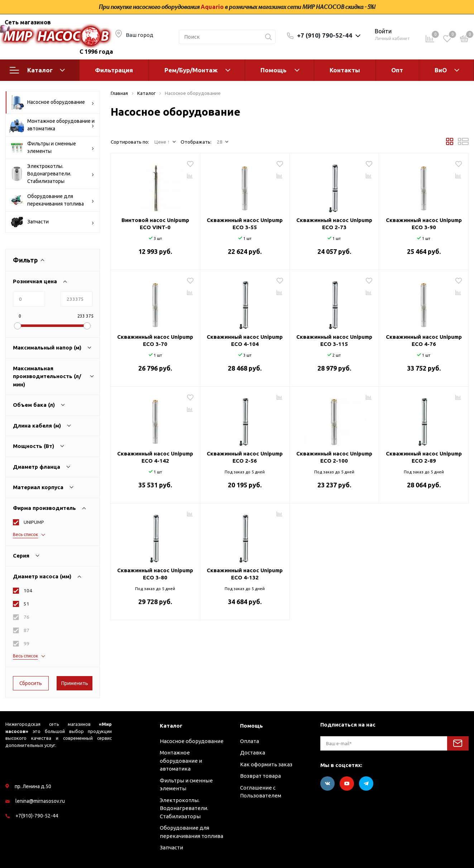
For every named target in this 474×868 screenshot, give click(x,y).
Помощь (274, 70)
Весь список (25, 534)
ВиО (441, 70)
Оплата (250, 741)
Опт (397, 70)
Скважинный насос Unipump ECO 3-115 (334, 340)
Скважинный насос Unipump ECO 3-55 (245, 224)
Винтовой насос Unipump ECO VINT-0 (155, 224)
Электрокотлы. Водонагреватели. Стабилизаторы (52, 174)
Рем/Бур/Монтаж (191, 70)
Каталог (37, 70)
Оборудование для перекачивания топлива (52, 200)
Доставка (253, 753)
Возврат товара (260, 776)
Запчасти (52, 222)
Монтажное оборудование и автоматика (52, 125)
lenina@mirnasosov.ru (40, 801)
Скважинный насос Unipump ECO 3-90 (424, 224)
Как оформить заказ (266, 764)
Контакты (345, 70)
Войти (383, 31)
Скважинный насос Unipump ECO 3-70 (155, 340)
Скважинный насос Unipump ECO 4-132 (245, 574)
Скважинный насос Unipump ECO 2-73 (334, 224)
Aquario (212, 7)
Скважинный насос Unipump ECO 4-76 (424, 340)
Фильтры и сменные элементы (52, 148)
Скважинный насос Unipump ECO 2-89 (424, 457)
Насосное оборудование (52, 102)
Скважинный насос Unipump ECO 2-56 (245, 457)
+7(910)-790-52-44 (37, 816)
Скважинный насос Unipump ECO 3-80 (155, 574)
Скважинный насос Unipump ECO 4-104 (245, 340)
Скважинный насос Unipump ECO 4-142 (155, 457)
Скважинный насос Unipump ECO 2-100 (334, 457)
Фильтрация (114, 70)
